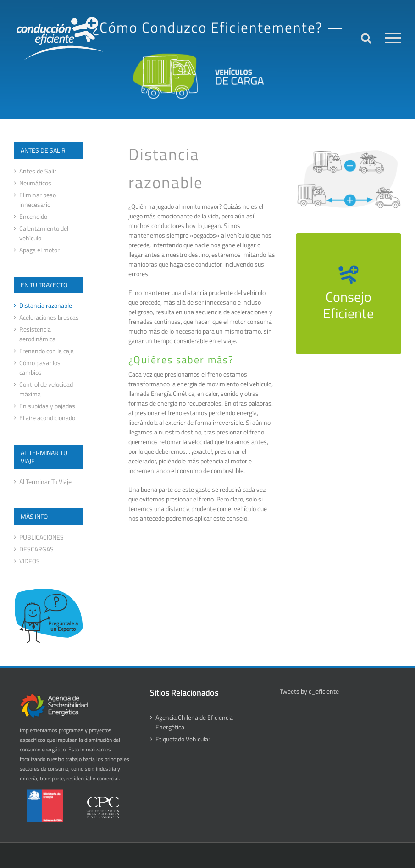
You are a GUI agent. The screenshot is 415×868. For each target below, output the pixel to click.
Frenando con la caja (47, 351)
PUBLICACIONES (41, 537)
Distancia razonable (46, 305)
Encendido (33, 216)
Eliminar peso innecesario (38, 200)
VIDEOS (30, 561)
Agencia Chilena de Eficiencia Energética (194, 722)
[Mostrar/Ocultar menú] (393, 38)
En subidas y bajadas (47, 406)
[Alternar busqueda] (366, 38)
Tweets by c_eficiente (309, 691)
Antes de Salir (38, 171)
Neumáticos (35, 183)
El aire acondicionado (47, 418)
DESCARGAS (36, 549)
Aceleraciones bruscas (49, 317)
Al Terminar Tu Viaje (45, 481)
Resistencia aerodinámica (37, 334)
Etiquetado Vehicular (183, 739)
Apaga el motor (39, 250)
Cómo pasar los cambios (40, 367)
